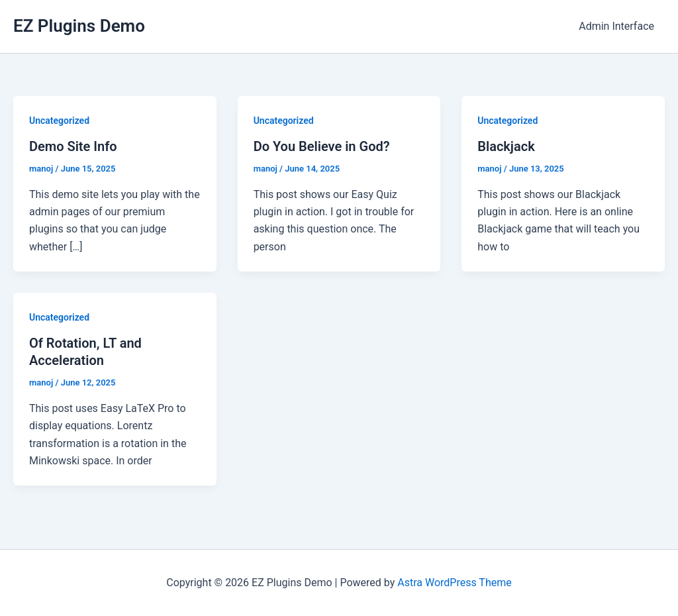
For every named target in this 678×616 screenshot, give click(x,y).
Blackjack (506, 146)
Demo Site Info (73, 146)
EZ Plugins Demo (79, 26)
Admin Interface (616, 26)
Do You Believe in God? (322, 146)
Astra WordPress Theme (454, 583)
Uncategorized (59, 121)
